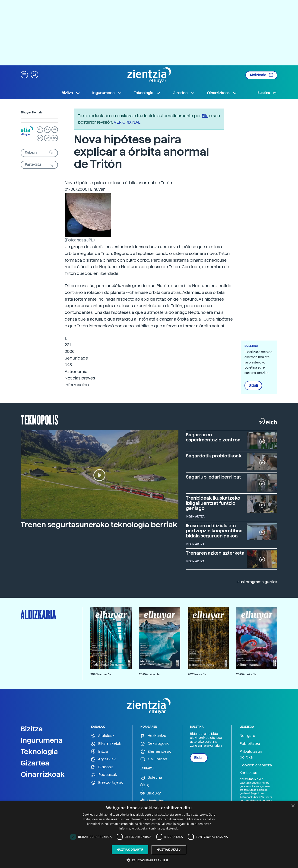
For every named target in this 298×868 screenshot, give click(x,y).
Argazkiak (103, 759)
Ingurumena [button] (107, 93)
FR (55, 130)
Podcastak (104, 775)
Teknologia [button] (147, 93)
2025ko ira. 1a (197, 674)
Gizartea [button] (184, 93)
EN (40, 138)
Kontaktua (248, 773)
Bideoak (102, 767)
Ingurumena (42, 740)
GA (55, 138)
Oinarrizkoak (43, 774)
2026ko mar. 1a (101, 674)
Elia (205, 116)
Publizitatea (250, 744)
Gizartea (35, 763)
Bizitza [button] (71, 93)
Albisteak (103, 736)
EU (40, 130)
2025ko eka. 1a (246, 674)
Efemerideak (156, 752)
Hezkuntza (153, 736)
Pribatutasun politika (251, 754)
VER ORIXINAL (127, 122)
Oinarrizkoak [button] (222, 93)
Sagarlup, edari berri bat (213, 477)
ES (47, 130)
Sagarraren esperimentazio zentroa (213, 437)
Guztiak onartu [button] (130, 850)
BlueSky (151, 793)
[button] (24, 74)
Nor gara (247, 736)
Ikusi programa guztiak (257, 582)
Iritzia (99, 752)
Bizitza (32, 729)
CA (47, 138)
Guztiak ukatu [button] (169, 850)
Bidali (253, 386)
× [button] (293, 806)
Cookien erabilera (256, 765)
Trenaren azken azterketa (215, 553)
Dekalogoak (155, 744)
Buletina (267, 93)
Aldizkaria (261, 75)
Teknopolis (40, 419)
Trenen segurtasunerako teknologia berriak (99, 525)
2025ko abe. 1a (149, 674)
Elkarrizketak (106, 744)
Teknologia (39, 752)
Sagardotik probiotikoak (214, 456)
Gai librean (154, 759)
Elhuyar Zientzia (32, 113)
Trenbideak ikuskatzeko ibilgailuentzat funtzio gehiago (213, 503)
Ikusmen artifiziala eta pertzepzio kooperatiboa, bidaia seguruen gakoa (215, 531)
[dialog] (149, 834)
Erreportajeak (107, 783)
